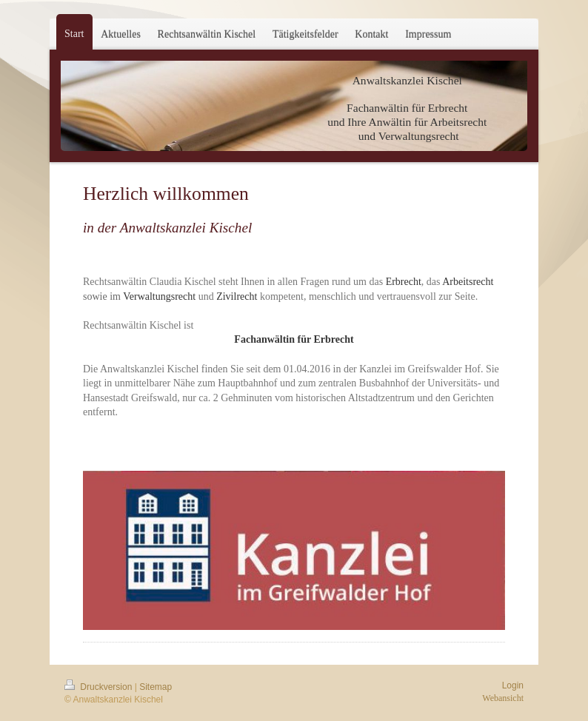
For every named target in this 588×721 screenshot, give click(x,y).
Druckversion (100, 687)
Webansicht (503, 698)
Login (513, 685)
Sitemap (156, 687)
